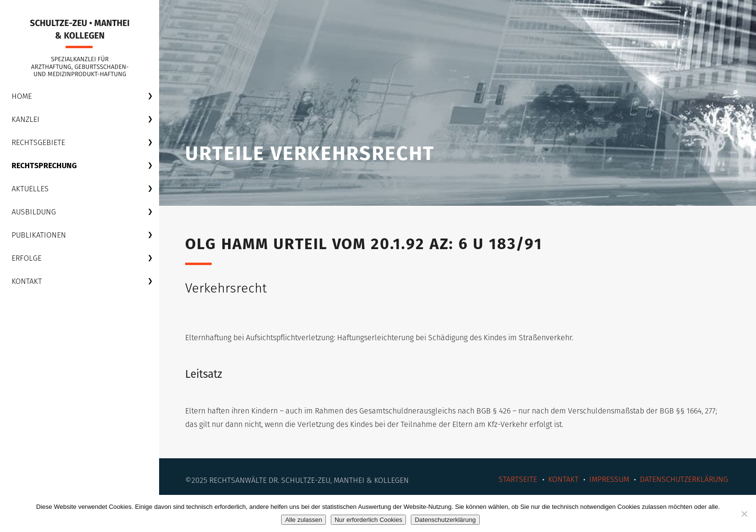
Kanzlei (26, 119)
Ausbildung (34, 212)
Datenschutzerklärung (684, 479)
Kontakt (27, 281)
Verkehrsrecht (226, 288)
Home (22, 96)
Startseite (518, 479)
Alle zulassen (304, 520)
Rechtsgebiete (38, 142)
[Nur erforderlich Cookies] (744, 514)
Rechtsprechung (44, 166)
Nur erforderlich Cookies (368, 520)
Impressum (609, 479)
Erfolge (27, 258)
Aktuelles (30, 189)
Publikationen (39, 235)
